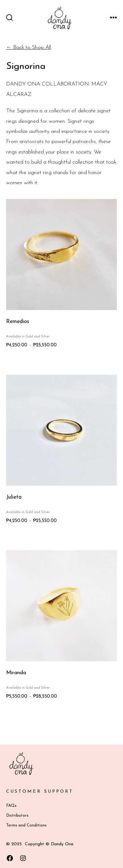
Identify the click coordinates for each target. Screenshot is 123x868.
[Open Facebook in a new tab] (10, 858)
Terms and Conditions (26, 825)
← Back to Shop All (29, 48)
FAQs (11, 806)
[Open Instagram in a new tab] (23, 858)
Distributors (17, 816)
